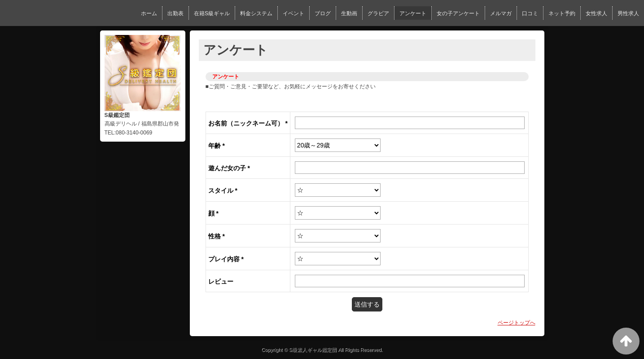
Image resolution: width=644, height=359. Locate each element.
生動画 (349, 13)
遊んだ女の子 (229, 168)
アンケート (413, 13)
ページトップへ (517, 323)
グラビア (378, 13)
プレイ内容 (226, 259)
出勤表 (175, 13)
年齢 (217, 146)
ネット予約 (562, 13)
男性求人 (628, 13)
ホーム (149, 13)
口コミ (530, 13)
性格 (217, 236)
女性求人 (596, 13)
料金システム (256, 13)
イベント (294, 13)
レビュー (221, 281)
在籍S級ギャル (212, 13)
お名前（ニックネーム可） (248, 123)
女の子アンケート (458, 13)
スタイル (223, 190)
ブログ (323, 13)
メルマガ (501, 13)
